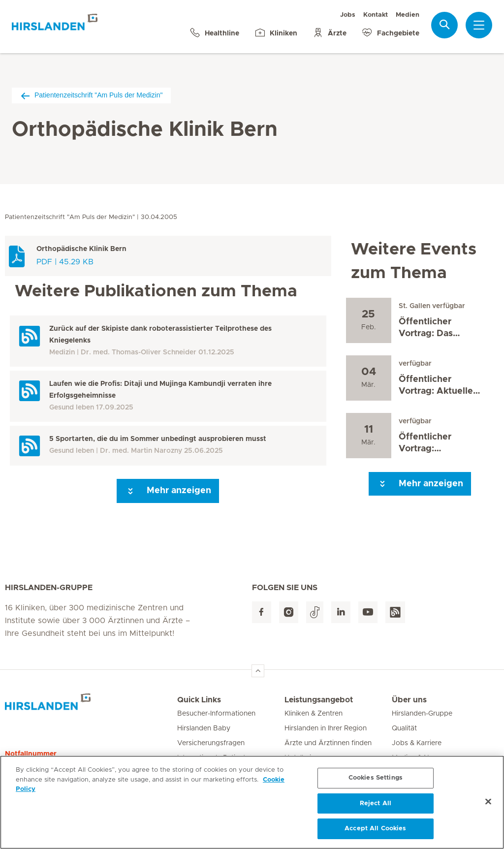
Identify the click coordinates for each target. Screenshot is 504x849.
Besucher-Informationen (216, 714)
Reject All (376, 806)
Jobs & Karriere (417, 743)
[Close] (488, 804)
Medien (408, 15)
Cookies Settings (376, 780)
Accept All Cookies (375, 832)
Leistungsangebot (319, 700)
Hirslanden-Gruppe (422, 714)
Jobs (348, 15)
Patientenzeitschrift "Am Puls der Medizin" (91, 95)
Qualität (404, 728)
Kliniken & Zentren (314, 714)
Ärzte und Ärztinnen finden (328, 743)
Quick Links (199, 700)
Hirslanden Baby (204, 728)
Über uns (409, 700)
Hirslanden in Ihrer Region (326, 728)
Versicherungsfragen (211, 743)
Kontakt (376, 15)
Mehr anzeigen (168, 491)
